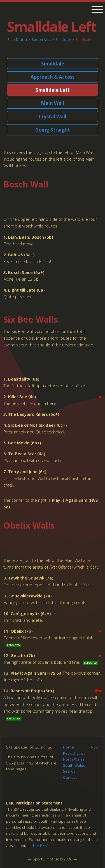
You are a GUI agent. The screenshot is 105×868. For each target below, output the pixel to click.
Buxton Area (41, 40)
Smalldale (63, 40)
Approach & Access (53, 77)
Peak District (17, 40)
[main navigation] (95, 10)
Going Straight (53, 130)
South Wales (74, 765)
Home (68, 747)
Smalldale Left (87, 40)
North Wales (74, 759)
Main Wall (53, 103)
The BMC (40, 846)
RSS (95, 747)
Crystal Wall (53, 117)
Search (69, 771)
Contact (70, 777)
